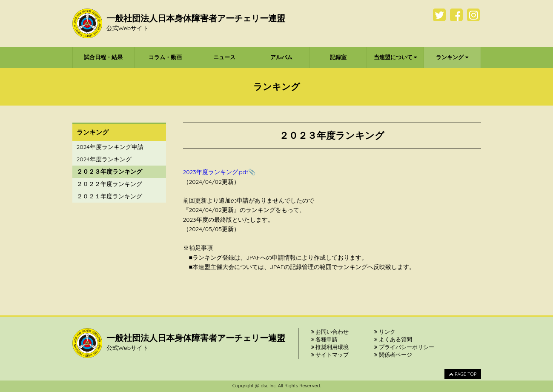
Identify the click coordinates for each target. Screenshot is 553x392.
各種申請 (325, 339)
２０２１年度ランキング (109, 196)
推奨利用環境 (330, 347)
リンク (385, 332)
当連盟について (395, 57)
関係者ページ (393, 355)
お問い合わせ (330, 332)
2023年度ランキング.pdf (216, 172)
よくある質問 (393, 339)
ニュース (224, 57)
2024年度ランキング (104, 159)
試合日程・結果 (103, 57)
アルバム (281, 57)
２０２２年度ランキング (109, 184)
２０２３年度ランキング (109, 172)
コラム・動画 (165, 57)
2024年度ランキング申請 (110, 147)
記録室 (338, 57)
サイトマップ (330, 355)
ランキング (452, 57)
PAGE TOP (463, 374)
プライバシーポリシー (404, 347)
